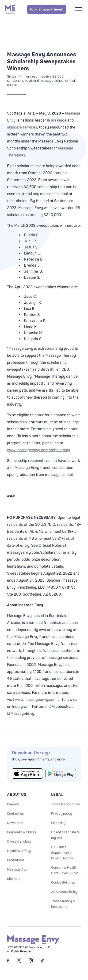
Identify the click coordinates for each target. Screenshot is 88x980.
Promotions (16, 860)
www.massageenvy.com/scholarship (38, 450)
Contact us (15, 814)
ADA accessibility (64, 892)
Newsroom (15, 823)
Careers (13, 804)
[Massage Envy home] (10, 9)
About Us (17, 795)
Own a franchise (19, 842)
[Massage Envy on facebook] (8, 962)
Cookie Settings (63, 883)
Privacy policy (62, 814)
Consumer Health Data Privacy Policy (66, 870)
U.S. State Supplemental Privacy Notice (62, 853)
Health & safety (19, 851)
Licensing (58, 823)
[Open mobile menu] (79, 10)
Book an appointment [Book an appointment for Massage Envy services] (47, 9)
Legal (57, 795)
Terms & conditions (65, 804)
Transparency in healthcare (63, 904)
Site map (14, 879)
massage (59, 120)
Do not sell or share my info (65, 835)
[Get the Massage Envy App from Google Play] (61, 774)
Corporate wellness (21, 832)
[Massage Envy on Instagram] (31, 962)
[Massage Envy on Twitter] (19, 962)
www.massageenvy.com (36, 700)
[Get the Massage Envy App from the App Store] (27, 773)
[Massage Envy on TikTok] (42, 962)
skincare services (22, 127)
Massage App (17, 870)
